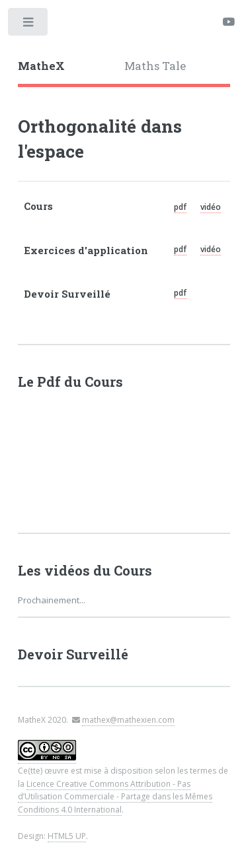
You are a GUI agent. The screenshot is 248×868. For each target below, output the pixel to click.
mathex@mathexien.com (128, 720)
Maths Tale (155, 66)
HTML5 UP (67, 836)
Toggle (29, 25)
